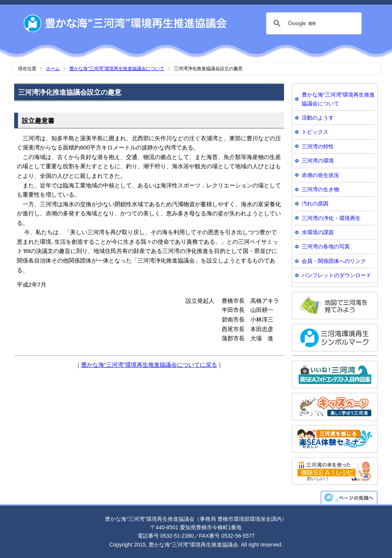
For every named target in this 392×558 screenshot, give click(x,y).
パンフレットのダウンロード (336, 275)
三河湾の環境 (318, 161)
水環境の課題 (318, 232)
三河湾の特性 (318, 146)
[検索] (313, 23)
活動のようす (318, 118)
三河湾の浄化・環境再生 (331, 218)
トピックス (315, 132)
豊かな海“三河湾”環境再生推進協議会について (117, 69)
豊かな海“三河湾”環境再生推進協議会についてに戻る (149, 365)
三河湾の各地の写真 (326, 246)
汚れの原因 (315, 204)
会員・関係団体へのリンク (334, 261)
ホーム (53, 69)
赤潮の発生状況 (320, 175)
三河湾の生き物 (320, 189)
